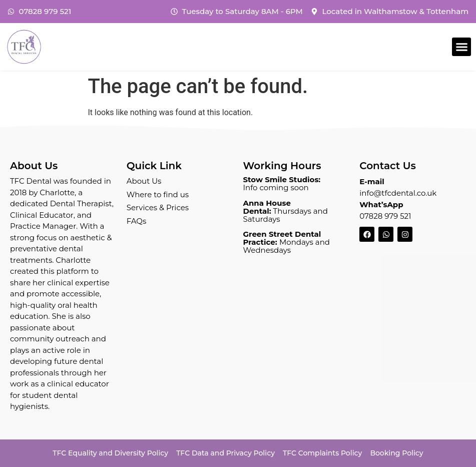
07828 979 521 (385, 216)
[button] (461, 47)
